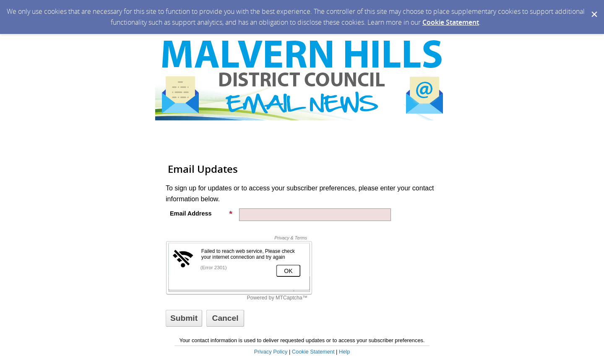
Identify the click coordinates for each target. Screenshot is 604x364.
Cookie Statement (451, 22)
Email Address (201, 213)
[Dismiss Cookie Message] (594, 8)
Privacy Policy (271, 352)
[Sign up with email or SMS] (184, 318)
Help (344, 352)
